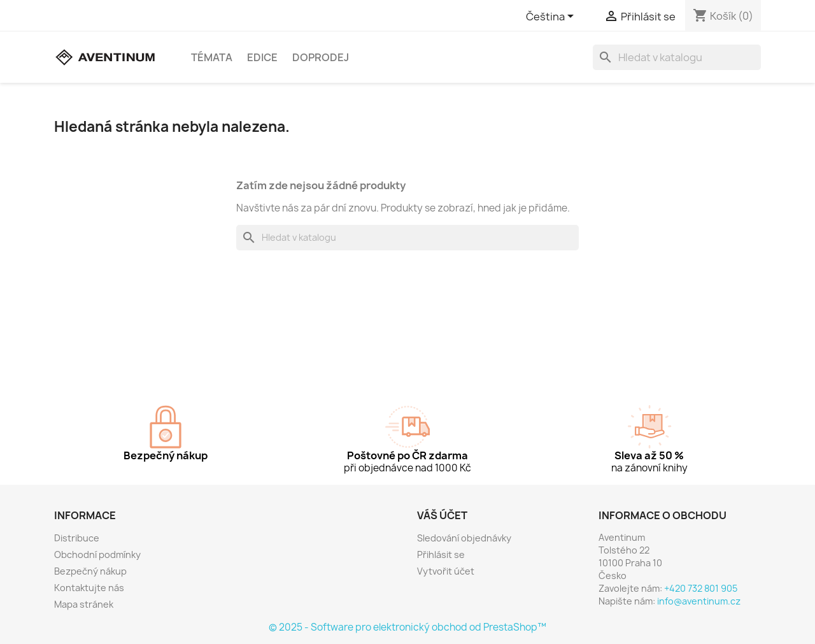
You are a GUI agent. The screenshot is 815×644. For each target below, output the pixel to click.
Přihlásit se (441, 555)
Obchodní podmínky (97, 555)
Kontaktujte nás (89, 588)
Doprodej (321, 57)
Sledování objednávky (464, 538)
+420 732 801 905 (701, 588)
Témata (212, 57)
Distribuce (77, 538)
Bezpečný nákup (90, 571)
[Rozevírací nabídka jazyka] (552, 17)
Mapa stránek (84, 604)
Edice (262, 57)
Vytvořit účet (446, 571)
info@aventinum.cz (699, 601)
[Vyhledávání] (677, 57)
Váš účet (442, 515)
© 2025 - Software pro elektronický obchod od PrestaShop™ (407, 627)
